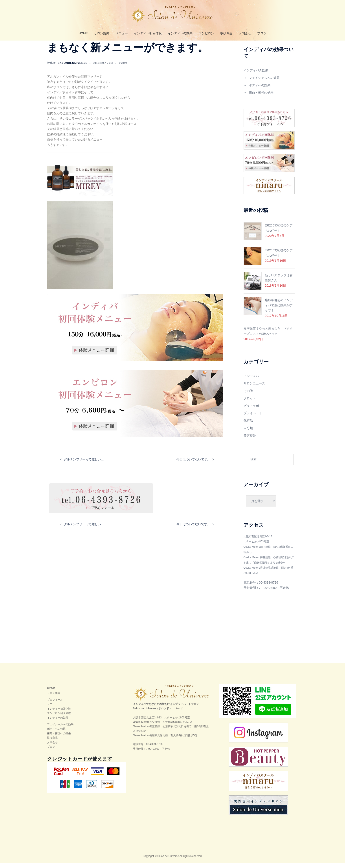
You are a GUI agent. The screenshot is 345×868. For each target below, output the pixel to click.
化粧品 (248, 426)
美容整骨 (250, 441)
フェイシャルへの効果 (264, 83)
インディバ (251, 381)
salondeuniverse (72, 68)
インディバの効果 (180, 33)
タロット (250, 404)
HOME (83, 33)
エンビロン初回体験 (59, 718)
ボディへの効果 (260, 91)
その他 (123, 68)
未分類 (248, 433)
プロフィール (55, 705)
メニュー (122, 33)
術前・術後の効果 (261, 98)
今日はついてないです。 (193, 465)
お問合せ (245, 33)
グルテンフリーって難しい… (84, 465)
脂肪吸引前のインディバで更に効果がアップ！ (279, 311)
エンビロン (206, 33)
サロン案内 (102, 33)
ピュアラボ (251, 411)
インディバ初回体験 (148, 33)
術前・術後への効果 (59, 739)
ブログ (262, 33)
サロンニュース (254, 389)
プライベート (253, 418)
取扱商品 (226, 33)
